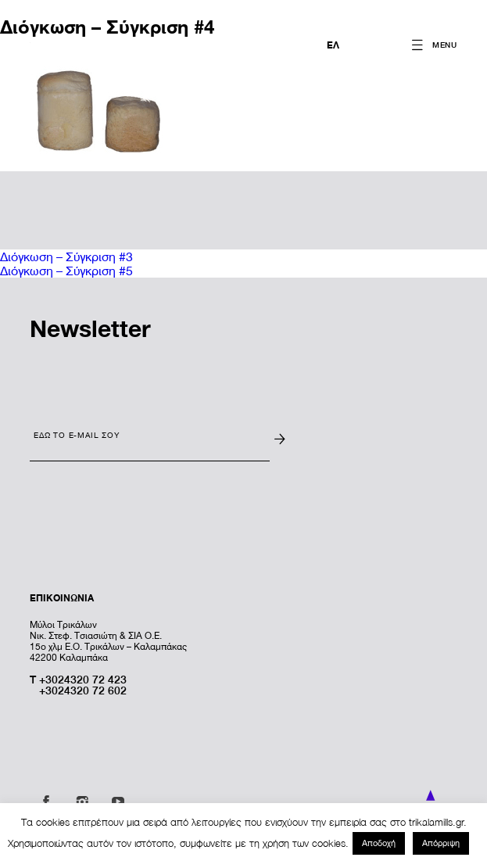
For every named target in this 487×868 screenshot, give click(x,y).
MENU (445, 45)
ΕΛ (333, 45)
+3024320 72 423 (83, 679)
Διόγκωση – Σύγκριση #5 (66, 271)
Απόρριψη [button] (441, 843)
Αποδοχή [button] (379, 843)
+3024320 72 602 (83, 690)
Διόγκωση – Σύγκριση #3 (66, 256)
